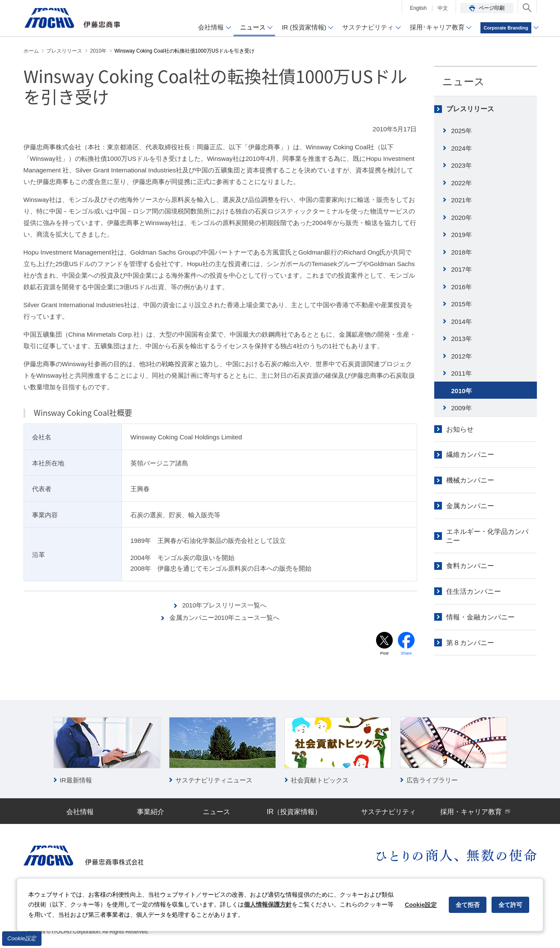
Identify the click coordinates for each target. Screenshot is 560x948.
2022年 (462, 183)
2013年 (462, 339)
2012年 (462, 356)
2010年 (462, 391)
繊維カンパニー (470, 455)
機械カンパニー (470, 480)
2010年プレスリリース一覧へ (225, 605)
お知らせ (460, 429)
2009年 (462, 408)
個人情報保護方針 (268, 904)
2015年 (462, 304)
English (418, 8)
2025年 (462, 131)
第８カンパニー (470, 643)
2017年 (462, 269)
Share (406, 653)
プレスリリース (470, 109)
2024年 (462, 148)
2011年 (462, 373)
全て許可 (510, 905)
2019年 (462, 235)
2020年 (462, 218)
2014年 (462, 321)
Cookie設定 (22, 938)
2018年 (462, 252)
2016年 (462, 287)
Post (384, 653)
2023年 (462, 165)
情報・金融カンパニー (480, 617)
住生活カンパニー (474, 591)
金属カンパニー (470, 506)
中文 (443, 8)
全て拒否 (468, 905)
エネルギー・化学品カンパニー (487, 536)
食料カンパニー (470, 566)
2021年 (462, 200)
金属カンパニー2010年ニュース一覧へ (225, 618)
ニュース (464, 81)
